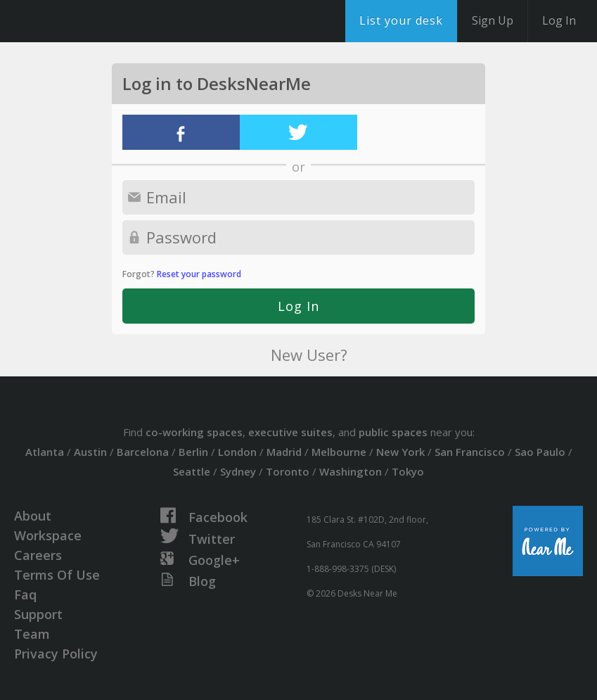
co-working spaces (194, 432)
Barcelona (143, 452)
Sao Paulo (540, 452)
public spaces (393, 432)
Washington (351, 471)
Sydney (238, 471)
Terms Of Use (57, 575)
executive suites (290, 432)
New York (400, 452)
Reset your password (199, 274)
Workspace (48, 535)
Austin (90, 452)
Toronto (288, 471)
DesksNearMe (98, 21)
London (237, 452)
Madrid (284, 452)
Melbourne (339, 452)
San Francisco (470, 452)
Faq (25, 594)
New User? (309, 355)
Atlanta (45, 452)
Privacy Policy (56, 654)
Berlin (193, 452)
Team (32, 634)
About (33, 516)
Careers (38, 555)
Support (38, 614)
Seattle (192, 471)
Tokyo (408, 471)
